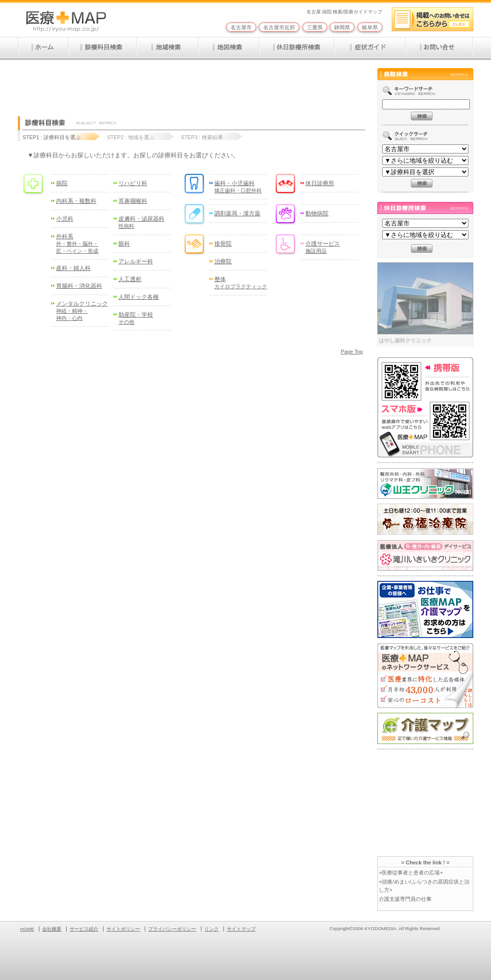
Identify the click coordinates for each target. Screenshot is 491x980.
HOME (27, 929)
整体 (241, 283)
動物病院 (317, 213)
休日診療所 (320, 183)
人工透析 (130, 279)
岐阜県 (370, 27)
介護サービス (323, 247)
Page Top (352, 352)
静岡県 (342, 27)
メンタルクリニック (82, 310)
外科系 (77, 243)
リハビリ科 (133, 183)
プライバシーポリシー (172, 929)
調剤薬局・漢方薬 (237, 213)
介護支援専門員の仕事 (405, 899)
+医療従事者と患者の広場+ (411, 873)
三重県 (315, 27)
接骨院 (223, 244)
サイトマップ (241, 929)
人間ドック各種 (139, 297)
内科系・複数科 (76, 201)
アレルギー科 (136, 261)
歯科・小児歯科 (238, 187)
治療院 (223, 261)
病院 (62, 183)
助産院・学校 (136, 318)
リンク (211, 929)
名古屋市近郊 (279, 27)
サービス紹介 (84, 929)
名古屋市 (241, 27)
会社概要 (52, 929)
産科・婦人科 (73, 268)
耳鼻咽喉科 (133, 201)
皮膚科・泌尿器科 (141, 222)
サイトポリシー (123, 929)
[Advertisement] (192, 90)
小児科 (65, 219)
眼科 (124, 244)
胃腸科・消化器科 (79, 286)
